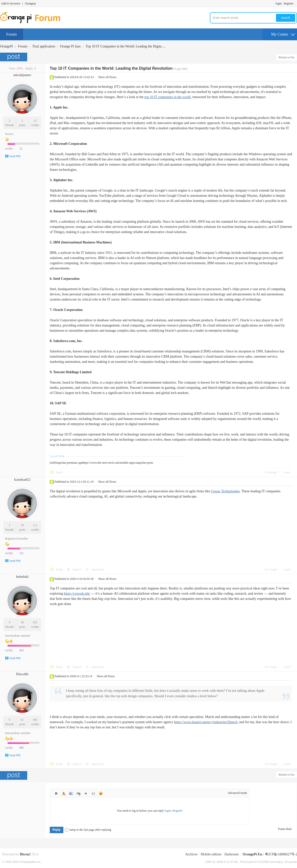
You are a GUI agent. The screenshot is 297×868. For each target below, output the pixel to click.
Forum (12, 34)
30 (22, 525)
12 (35, 121)
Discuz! (25, 854)
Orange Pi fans (70, 46)
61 (22, 720)
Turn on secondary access (296, 3)
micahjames (22, 75)
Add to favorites (11, 3)
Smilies (101, 793)
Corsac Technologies (225, 491)
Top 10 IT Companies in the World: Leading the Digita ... (125, 46)
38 (22, 622)
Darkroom (232, 854)
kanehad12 (22, 480)
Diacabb (22, 674)
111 (35, 525)
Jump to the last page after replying (88, 830)
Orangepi (30, 3)
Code (93, 793)
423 (35, 622)
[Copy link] (181, 69)
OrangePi (7, 46)
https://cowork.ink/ (77, 594)
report (287, 472)
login (279, 3)
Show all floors (107, 77)
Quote (86, 793)
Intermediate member (18, 636)
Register (289, 3)
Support (78, 569)
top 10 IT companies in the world (168, 97)
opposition (98, 569)
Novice (9, 134)
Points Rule (285, 829)
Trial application (44, 46)
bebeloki (22, 577)
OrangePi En (252, 854)
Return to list (286, 57)
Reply (60, 472)
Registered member (17, 539)
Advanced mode (237, 793)
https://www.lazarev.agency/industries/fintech (206, 722)
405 (35, 720)
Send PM (15, 156)
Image (71, 793)
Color (64, 793)
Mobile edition (211, 854)
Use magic (271, 472)
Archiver (191, 854)
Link (78, 793)
